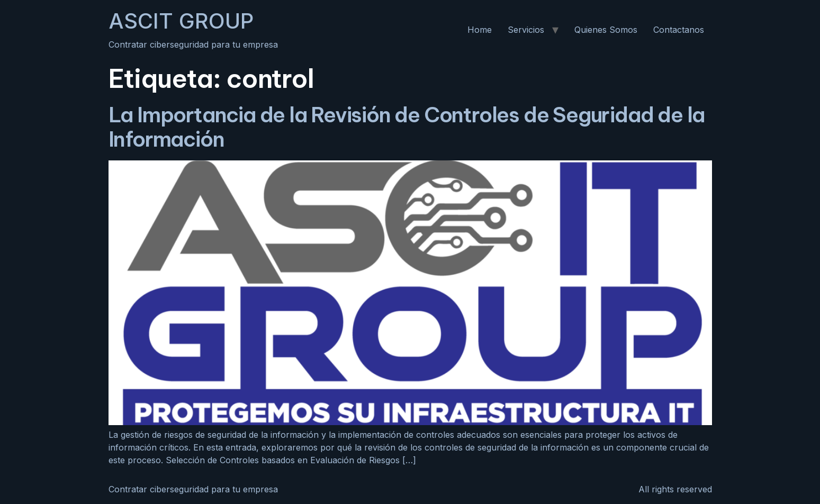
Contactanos (679, 30)
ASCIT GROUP (181, 21)
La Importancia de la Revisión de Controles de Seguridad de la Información (407, 127)
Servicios (526, 30)
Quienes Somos (606, 30)
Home (480, 30)
